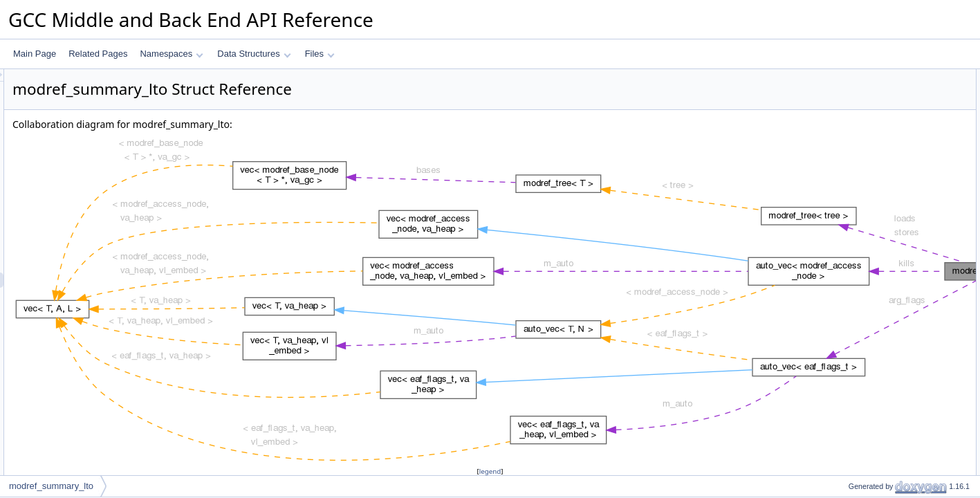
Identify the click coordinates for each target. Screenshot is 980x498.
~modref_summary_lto (878, 107)
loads (847, 168)
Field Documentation (864, 412)
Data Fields (847, 153)
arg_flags (854, 214)
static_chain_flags (870, 244)
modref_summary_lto (876, 92)
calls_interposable (870, 305)
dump (847, 122)
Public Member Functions (872, 77)
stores (848, 183)
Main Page (35, 54)
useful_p (852, 138)
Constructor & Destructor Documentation (900, 320)
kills (844, 199)
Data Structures (254, 54)
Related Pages (98, 54)
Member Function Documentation (887, 366)
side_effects (859, 275)
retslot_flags (859, 229)
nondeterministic (867, 290)
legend (492, 471)
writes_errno (860, 259)
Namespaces (171, 54)
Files (320, 54)
